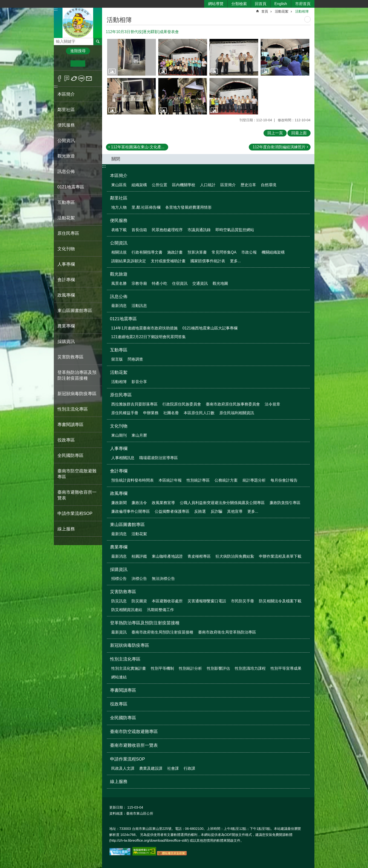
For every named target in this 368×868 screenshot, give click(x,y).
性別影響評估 (218, 668)
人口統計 (208, 185)
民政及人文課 (123, 768)
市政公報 (249, 252)
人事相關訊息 (123, 458)
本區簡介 (119, 176)
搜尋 (58, 40)
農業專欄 (119, 547)
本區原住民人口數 (199, 413)
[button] (132, 57)
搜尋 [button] (98, 42)
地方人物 (119, 207)
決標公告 (139, 579)
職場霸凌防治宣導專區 (159, 458)
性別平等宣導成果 (286, 668)
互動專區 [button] (66, 202)
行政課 (189, 768)
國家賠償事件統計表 (208, 261)
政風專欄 (119, 493)
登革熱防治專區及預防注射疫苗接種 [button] (77, 375)
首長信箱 (139, 230)
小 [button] (63, 64)
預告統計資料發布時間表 (132, 480)
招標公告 (119, 579)
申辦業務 (151, 413)
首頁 (265, 11)
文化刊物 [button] (66, 249)
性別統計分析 (190, 668)
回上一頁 (275, 133)
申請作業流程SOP (128, 759)
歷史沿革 (248, 185)
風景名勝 (119, 283)
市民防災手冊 (243, 601)
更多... (235, 261)
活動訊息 (139, 306)
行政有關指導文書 (147, 252)
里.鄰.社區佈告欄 (146, 207)
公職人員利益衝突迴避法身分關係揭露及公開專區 (222, 503)
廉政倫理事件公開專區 (131, 511)
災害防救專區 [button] (70, 357)
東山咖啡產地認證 (167, 556)
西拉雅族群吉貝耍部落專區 (134, 404)
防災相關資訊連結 (127, 610)
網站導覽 (216, 4)
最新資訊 (119, 632)
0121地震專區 (123, 319)
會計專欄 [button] (66, 280)
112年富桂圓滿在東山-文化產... (138, 147)
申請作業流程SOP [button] (75, 513)
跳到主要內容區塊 (3, 3)
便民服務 (119, 221)
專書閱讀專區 (70, 425)
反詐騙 (216, 511)
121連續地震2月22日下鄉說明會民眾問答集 (149, 337)
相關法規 (119, 252)
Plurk (67, 78)
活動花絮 (282, 11)
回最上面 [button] (299, 133)
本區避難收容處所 (167, 601)
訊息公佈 (119, 297)
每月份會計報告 (284, 480)
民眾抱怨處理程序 (167, 230)
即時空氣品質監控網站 (235, 230)
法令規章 (272, 404)
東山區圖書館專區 (127, 525)
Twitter (74, 78)
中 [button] (78, 64)
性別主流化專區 (125, 659)
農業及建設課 (151, 768)
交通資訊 (200, 283)
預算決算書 (197, 252)
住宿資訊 (180, 283)
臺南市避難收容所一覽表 (77, 495)
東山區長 (119, 185)
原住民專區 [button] (68, 233)
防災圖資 (139, 601)
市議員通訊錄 (199, 230)
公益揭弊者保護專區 (172, 511)
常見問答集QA (224, 252)
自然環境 (269, 185)
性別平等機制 (162, 668)
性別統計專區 (198, 480)
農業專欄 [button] (66, 326)
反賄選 (200, 511)
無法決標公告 (163, 579)
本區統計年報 (170, 480)
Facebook (59, 78)
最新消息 (119, 306)
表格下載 (119, 230)
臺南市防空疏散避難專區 (77, 474)
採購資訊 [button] (66, 342)
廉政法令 (139, 503)
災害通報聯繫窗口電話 (207, 601)
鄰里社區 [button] (66, 110)
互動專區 (119, 350)
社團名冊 (171, 413)
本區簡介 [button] (66, 94)
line (81, 78)
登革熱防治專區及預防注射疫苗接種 (145, 623)
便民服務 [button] (66, 125)
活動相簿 (302, 11)
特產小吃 (160, 283)
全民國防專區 (70, 455)
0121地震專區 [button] (71, 187)
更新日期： (118, 807)
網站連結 (119, 677)
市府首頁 (303, 4)
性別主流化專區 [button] (73, 409)
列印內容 (307, 19)
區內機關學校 (184, 185)
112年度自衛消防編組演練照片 (279, 147)
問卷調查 (135, 359)
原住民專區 (121, 395)
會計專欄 (119, 471)
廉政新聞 (119, 503)
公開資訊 (119, 243)
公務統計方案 (226, 480)
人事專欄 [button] (66, 264)
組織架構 (139, 185)
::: (56, 9)
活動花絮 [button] (66, 218)
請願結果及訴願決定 (129, 261)
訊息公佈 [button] (66, 171)
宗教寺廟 (139, 283)
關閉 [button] (116, 159)
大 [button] (93, 64)
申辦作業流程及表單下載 (280, 556)
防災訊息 (119, 601)
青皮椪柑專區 (199, 556)
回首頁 (261, 4)
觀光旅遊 (119, 274)
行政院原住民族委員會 (182, 404)
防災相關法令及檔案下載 (280, 601)
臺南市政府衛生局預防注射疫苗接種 (162, 632)
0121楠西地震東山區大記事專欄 (210, 328)
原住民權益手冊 (125, 413)
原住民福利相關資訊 (237, 413)
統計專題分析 (254, 480)
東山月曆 (139, 435)
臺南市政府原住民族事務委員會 (233, 404)
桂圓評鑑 (139, 556)
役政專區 (66, 440)
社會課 (173, 768)
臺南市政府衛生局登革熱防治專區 (227, 632)
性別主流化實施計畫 (129, 668)
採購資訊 (119, 569)
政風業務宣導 (163, 503)
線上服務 (66, 529)
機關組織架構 (273, 252)
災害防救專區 (123, 592)
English (281, 4)
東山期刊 (119, 435)
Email (89, 78)
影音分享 (139, 382)
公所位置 (160, 185)
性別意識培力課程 (250, 668)
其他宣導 (235, 511)
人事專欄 (119, 448)
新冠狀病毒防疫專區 (77, 394)
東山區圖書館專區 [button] (75, 311)
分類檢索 (239, 4)
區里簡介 (228, 185)
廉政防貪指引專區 (285, 503)
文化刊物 (119, 426)
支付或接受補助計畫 (168, 261)
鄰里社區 (119, 198)
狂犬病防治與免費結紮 (235, 556)
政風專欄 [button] (66, 295)
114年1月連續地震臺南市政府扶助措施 (145, 328)
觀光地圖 (220, 283)
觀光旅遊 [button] (66, 156)
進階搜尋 (78, 51)
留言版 (117, 359)
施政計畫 (175, 252)
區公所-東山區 (78, 23)
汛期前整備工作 (160, 610)
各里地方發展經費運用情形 (188, 207)
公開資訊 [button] (66, 141)
